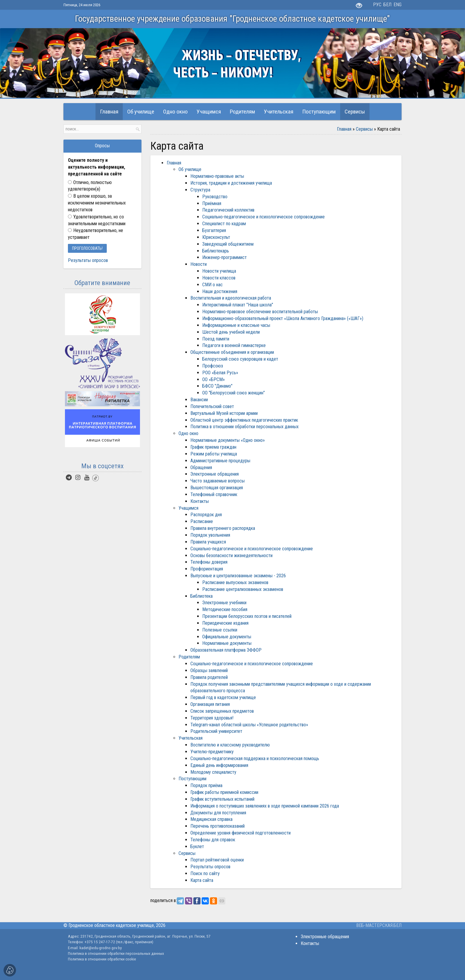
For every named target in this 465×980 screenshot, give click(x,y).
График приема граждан (213, 447)
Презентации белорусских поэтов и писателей (247, 616)
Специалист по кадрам (224, 224)
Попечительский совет (212, 406)
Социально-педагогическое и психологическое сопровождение (263, 217)
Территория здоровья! (212, 718)
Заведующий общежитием (228, 244)
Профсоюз (213, 366)
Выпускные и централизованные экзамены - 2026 (238, 576)
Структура (200, 190)
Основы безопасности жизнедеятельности (231, 555)
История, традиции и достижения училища (231, 183)
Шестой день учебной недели (231, 332)
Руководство (215, 197)
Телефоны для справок (213, 840)
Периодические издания (225, 623)
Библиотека (202, 596)
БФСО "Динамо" (217, 386)
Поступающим (192, 779)
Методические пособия (225, 609)
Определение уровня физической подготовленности (241, 833)
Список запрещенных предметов (222, 711)
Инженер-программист (224, 257)
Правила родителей (209, 677)
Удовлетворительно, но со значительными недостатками (97, 220)
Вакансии (199, 400)
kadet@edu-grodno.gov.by (100, 948)
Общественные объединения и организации (232, 352)
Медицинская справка (211, 819)
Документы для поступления (218, 813)
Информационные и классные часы (236, 325)
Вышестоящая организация (217, 488)
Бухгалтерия (214, 230)
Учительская (191, 738)
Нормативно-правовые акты (217, 176)
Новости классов (219, 278)
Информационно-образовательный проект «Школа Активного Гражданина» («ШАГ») (283, 318)
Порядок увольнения (210, 535)
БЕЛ (387, 5)
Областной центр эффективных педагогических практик (244, 420)
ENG (398, 5)
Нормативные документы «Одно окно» (228, 440)
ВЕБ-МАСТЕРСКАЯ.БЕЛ (379, 925)
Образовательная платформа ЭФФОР (226, 650)
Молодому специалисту (213, 772)
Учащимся (188, 508)
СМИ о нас (212, 285)
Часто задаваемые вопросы (218, 481)
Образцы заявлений (209, 670)
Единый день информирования (219, 765)
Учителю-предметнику (212, 752)
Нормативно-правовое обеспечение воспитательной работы (260, 312)
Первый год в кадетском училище (223, 697)
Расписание (202, 521)
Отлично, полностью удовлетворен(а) (90, 186)
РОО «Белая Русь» (220, 373)
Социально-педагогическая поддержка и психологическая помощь (255, 758)
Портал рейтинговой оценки (217, 860)
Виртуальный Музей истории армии (224, 413)
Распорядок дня (206, 515)
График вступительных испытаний (222, 799)
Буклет (197, 846)
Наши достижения (220, 291)
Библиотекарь (216, 251)
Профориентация (207, 569)
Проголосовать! (87, 248)
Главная (344, 129)
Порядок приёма (206, 785)
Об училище (190, 169)
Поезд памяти (216, 339)
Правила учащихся (208, 542)
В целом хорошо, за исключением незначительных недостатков (97, 203)
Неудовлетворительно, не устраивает (95, 234)
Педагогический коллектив (228, 210)
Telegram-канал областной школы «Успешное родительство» (249, 725)
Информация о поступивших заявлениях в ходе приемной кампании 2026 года (265, 806)
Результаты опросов (210, 867)
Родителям (189, 657)
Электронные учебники (224, 603)
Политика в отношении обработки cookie (102, 959)
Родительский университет (216, 731)
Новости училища (219, 271)
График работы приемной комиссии (224, 792)
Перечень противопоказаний (218, 826)
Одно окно (188, 433)
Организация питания (210, 704)
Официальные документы (227, 637)
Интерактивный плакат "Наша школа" (238, 305)
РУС (377, 5)
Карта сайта (202, 880)
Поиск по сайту (205, 873)
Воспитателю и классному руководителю (230, 745)
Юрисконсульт (216, 237)
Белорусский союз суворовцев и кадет (240, 359)
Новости (199, 264)
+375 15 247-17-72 (100, 942)
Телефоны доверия (209, 562)
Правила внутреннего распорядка (223, 528)
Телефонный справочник (214, 494)
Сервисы (364, 129)
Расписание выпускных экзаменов (235, 582)
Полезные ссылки (220, 630)
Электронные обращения (215, 474)
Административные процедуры (220, 461)
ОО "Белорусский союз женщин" (234, 393)
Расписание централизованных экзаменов (243, 589)
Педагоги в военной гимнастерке (234, 345)
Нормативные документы (227, 643)
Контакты (200, 501)
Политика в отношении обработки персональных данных (245, 427)
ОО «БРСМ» (214, 379)
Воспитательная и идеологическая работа (231, 298)
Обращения (201, 467)
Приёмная (212, 203)
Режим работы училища (214, 454)
